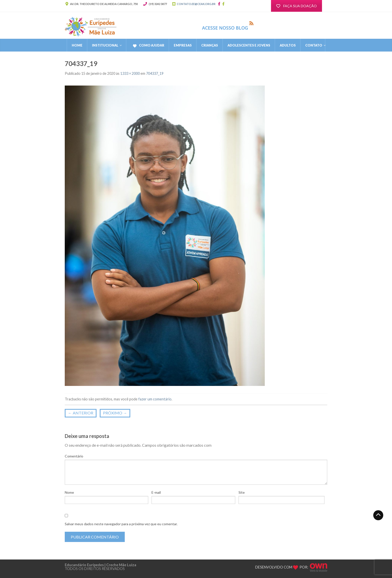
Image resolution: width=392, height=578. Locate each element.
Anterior (81, 413)
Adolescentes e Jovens (249, 45)
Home (77, 45)
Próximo (115, 413)
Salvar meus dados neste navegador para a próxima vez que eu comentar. (121, 524)
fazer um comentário (155, 399)
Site (242, 492)
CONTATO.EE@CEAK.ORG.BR (196, 4)
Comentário (74, 456)
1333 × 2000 (130, 73)
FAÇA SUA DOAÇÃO (296, 6)
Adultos (288, 45)
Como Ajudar (148, 46)
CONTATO (314, 45)
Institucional (105, 45)
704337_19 (155, 73)
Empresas (183, 45)
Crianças (210, 45)
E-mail (156, 492)
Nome (69, 492)
